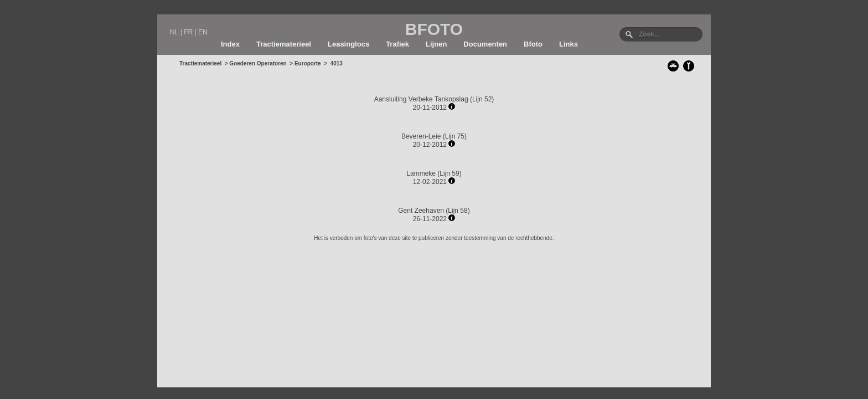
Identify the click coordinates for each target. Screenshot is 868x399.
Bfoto (533, 44)
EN (203, 32)
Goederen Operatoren (258, 63)
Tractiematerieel (284, 44)
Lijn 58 (458, 211)
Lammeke (421, 173)
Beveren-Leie (421, 136)
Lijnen (436, 44)
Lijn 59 (449, 173)
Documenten (485, 44)
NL (174, 32)
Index (230, 44)
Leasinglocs (348, 44)
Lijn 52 (482, 99)
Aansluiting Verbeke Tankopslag (421, 99)
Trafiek (397, 44)
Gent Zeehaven (421, 211)
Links (569, 44)
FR (188, 32)
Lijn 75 (455, 136)
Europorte (308, 63)
